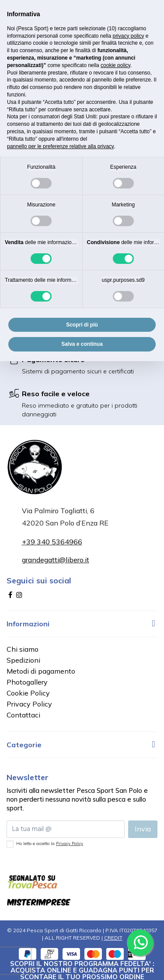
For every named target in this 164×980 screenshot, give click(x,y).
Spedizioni (23, 660)
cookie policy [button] (115, 65)
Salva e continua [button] (82, 344)
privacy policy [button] (128, 36)
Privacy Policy (29, 704)
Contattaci (23, 715)
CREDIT (113, 938)
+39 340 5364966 (52, 542)
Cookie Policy (28, 693)
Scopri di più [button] (82, 325)
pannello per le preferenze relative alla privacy (61, 146)
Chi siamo (23, 649)
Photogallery (27, 682)
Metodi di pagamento (41, 671)
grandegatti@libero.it (56, 560)
